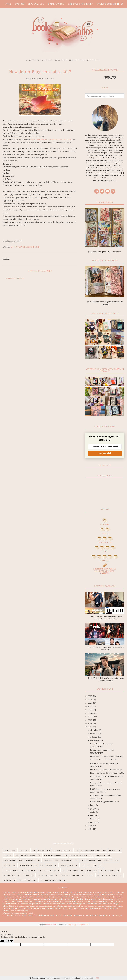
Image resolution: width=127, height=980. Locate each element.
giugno (93, 809)
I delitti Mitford (73, 870)
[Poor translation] (10, 941)
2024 (90, 703)
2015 (90, 829)
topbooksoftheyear (88, 860)
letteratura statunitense (28, 880)
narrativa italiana (10, 860)
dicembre (94, 730)
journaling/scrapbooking (63, 850)
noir (83, 865)
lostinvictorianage (28, 855)
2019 (90, 720)
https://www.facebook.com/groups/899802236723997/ (51, 139)
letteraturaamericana (53, 880)
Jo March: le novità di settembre (104, 760)
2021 (90, 713)
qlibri (95, 865)
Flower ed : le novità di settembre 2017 (107, 773)
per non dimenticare (52, 870)
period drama (92, 870)
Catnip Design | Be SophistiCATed (78, 925)
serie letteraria (67, 860)
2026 (90, 696)
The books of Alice (51, 925)
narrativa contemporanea (91, 850)
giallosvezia (48, 860)
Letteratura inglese (11, 870)
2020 (90, 717)
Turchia (7, 865)
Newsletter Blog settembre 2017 (104, 802)
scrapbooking (24, 850)
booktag (26, 875)
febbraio (94, 819)
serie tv (49, 865)
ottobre (94, 737)
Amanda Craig (9, 875)
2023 (90, 706)
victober (41, 850)
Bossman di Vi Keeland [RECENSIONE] (107, 756)
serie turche (31, 870)
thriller (6, 850)
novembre (95, 734)
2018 (90, 723)
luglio (93, 805)
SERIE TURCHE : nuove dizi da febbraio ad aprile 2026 (106, 648)
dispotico (90, 875)
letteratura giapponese (52, 855)
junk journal (100, 855)
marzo (93, 815)
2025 (90, 700)
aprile (93, 812)
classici (112, 850)
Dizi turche (108, 860)
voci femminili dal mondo (28, 865)
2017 (90, 727)
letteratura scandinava (78, 855)
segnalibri (8, 880)
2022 (90, 710)
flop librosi (8, 855)
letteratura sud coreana (70, 875)
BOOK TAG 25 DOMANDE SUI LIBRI (106, 770)
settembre (95, 740)
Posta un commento (15, 278)
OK (97, 978)
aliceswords (30, 860)
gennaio (94, 822)
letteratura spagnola (45, 875)
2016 (90, 826)
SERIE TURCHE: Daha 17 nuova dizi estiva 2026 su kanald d (106, 679)
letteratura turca (67, 865)
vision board (110, 870)
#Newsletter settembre (25, 247)
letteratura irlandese (110, 875)
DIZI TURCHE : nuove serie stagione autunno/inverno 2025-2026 (106, 618)
